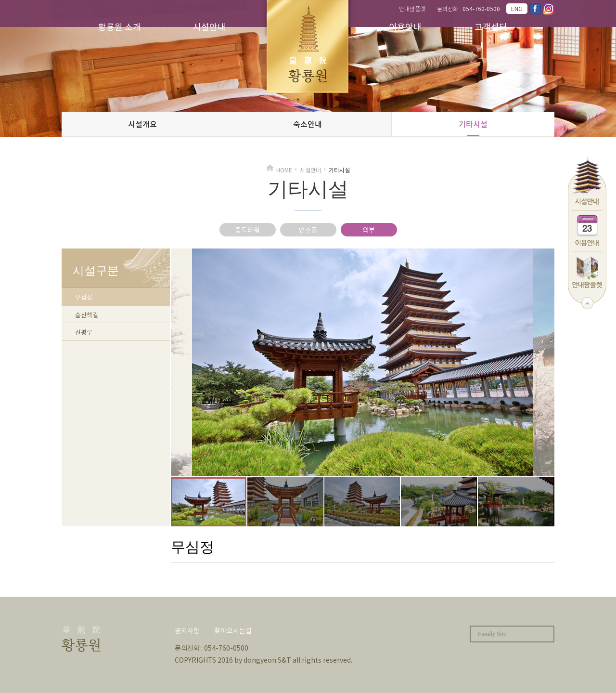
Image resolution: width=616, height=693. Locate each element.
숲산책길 (87, 315)
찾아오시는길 (233, 630)
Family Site (492, 634)
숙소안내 (308, 124)
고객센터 (491, 27)
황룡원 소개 (120, 27)
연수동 (308, 230)
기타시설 (473, 124)
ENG (517, 9)
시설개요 (142, 124)
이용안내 (405, 27)
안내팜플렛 (412, 9)
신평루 (84, 332)
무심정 (84, 297)
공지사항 (187, 630)
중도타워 (247, 230)
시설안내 (209, 27)
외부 (369, 230)
